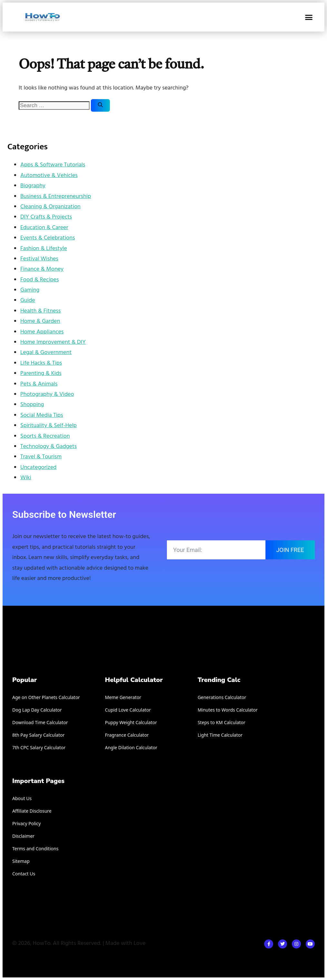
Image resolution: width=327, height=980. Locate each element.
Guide (28, 300)
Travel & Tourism (41, 457)
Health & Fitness (40, 311)
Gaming (30, 290)
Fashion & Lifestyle (44, 249)
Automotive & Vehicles (49, 176)
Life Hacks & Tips (41, 363)
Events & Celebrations (48, 238)
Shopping (32, 405)
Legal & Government (46, 353)
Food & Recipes (40, 280)
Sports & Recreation (45, 436)
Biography (33, 186)
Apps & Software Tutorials (53, 165)
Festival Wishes (39, 259)
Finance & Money (42, 269)
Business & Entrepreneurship (56, 196)
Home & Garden (40, 321)
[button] (309, 17)
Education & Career (44, 228)
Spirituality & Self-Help (48, 426)
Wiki (26, 478)
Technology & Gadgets (48, 447)
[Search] (100, 105)
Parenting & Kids (41, 373)
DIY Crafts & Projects (46, 217)
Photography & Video (47, 394)
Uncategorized (38, 467)
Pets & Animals (39, 384)
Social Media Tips (42, 415)
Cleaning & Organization (50, 207)
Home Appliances (42, 332)
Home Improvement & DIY (53, 342)
